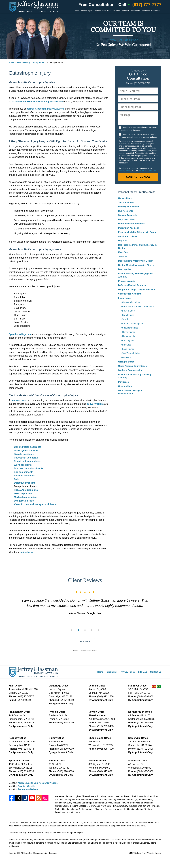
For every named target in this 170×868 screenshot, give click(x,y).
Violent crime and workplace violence (35, 504)
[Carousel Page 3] (85, 630)
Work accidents (23, 465)
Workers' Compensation (130, 370)
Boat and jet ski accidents (29, 468)
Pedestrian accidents (26, 458)
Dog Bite (123, 241)
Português (123, 382)
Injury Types (124, 298)
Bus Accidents (126, 211)
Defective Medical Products (132, 285)
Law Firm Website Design (145, 853)
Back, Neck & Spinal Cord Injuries (138, 307)
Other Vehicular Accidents (131, 224)
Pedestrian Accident (128, 228)
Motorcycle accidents (26, 451)
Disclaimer (112, 672)
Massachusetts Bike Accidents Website (38, 783)
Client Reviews (113, 11)
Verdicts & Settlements (130, 11)
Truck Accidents (126, 202)
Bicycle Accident (127, 219)
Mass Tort (123, 252)
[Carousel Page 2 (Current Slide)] (78, 630)
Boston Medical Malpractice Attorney (137, 265)
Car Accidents (125, 198)
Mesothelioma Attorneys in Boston (136, 261)
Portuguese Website (28, 789)
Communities (125, 386)
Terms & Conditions (148, 170)
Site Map (143, 672)
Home (76, 11)
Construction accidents (27, 461)
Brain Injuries (128, 311)
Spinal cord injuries (20, 334)
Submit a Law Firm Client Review (85, 651)
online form (26, 552)
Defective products (25, 483)
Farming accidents (25, 476)
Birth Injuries (125, 269)
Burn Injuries (128, 315)
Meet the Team (100, 11)
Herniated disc (129, 336)
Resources (145, 11)
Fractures (127, 345)
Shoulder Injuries (130, 328)
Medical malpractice (25, 497)
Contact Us (156, 11)
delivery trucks (95, 404)
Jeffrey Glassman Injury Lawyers (45, 109)
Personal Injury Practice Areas (137, 192)
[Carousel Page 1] (72, 630)
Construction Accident (130, 294)
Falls (17, 479)
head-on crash (19, 400)
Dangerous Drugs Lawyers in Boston (137, 290)
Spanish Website (26, 786)
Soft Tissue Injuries (131, 353)
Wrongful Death (126, 362)
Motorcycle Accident (129, 207)
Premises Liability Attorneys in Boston (138, 232)
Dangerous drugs (24, 501)
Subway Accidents (128, 215)
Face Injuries (128, 349)
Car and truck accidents (27, 447)
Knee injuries (128, 341)
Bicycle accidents (24, 454)
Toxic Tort (123, 257)
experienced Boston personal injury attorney (37, 102)
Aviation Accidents (128, 236)
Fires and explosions (26, 490)
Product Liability (127, 281)
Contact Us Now (138, 177)
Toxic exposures (23, 494)
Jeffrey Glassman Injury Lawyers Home (33, 7)
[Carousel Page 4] (92, 630)
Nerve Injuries (129, 332)
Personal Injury (86, 11)
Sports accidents (24, 472)
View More (85, 642)
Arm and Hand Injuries (133, 324)
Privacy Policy (125, 170)
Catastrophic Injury (131, 302)
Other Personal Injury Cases (132, 366)
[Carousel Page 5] (98, 630)
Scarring (126, 319)
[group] (85, 630)
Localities (127, 358)
